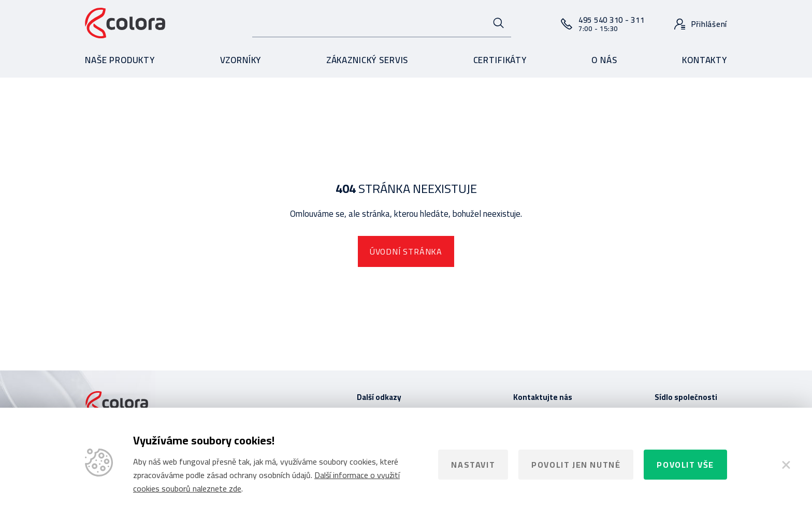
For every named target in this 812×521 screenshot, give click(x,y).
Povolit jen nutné (576, 465)
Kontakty (705, 60)
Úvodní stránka (406, 251)
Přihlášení (709, 24)
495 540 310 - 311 (612, 24)
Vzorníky (241, 60)
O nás (604, 60)
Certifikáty (500, 60)
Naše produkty (120, 60)
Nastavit (473, 465)
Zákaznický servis (367, 60)
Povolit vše (685, 465)
